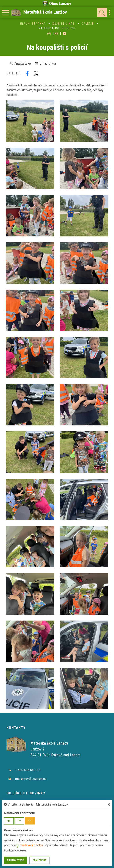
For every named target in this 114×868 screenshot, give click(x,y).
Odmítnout (39, 860)
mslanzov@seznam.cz (31, 779)
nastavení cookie (29, 845)
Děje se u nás (64, 24)
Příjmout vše (15, 860)
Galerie (88, 24)
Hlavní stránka (33, 24)
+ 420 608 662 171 (28, 770)
